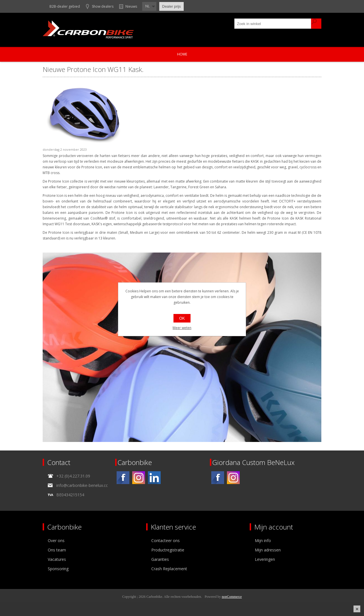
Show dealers (103, 6)
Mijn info (263, 540)
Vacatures (57, 559)
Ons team (57, 550)
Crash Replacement (169, 569)
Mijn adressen (268, 550)
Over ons (56, 540)
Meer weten (182, 328)
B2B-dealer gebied (65, 6)
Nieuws (131, 6)
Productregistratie (168, 550)
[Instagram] (139, 478)
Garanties (160, 559)
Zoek (316, 24)
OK (182, 318)
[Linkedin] (154, 478)
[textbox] (273, 24)
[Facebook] (123, 478)
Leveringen (265, 559)
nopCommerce (232, 597)
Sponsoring (58, 569)
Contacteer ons (166, 540)
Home (182, 54)
